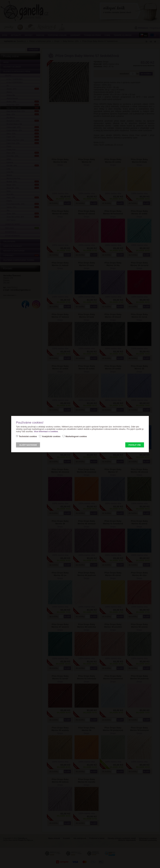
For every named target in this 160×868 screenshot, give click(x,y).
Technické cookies (28, 436)
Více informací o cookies (46, 431)
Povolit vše (135, 445)
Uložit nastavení (28, 445)
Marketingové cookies (76, 436)
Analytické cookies (51, 436)
